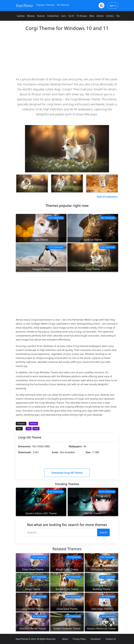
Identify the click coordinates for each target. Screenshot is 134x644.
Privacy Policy (79, 639)
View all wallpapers (107, 196)
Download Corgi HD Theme (67, 473)
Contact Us (111, 639)
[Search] (101, 5)
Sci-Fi (71, 16)
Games (21, 16)
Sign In (113, 6)
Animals (33, 424)
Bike (92, 16)
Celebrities (53, 16)
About (65, 639)
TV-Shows (82, 16)
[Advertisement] (67, 54)
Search (103, 532)
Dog (29, 429)
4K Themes (63, 5)
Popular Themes (46, 5)
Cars (64, 16)
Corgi (36, 429)
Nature (41, 16)
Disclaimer (96, 639)
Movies (31, 16)
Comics (110, 16)
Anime (100, 16)
